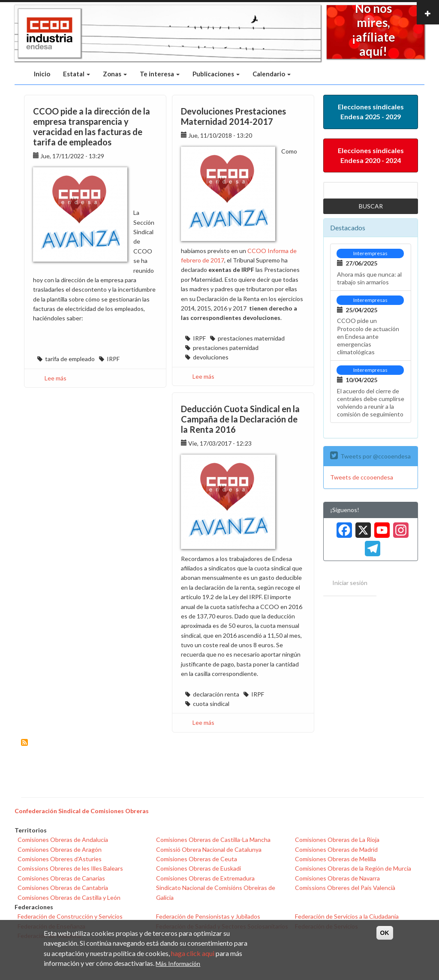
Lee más (56, 378)
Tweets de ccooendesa (362, 477)
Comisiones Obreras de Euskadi (198, 868)
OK (385, 933)
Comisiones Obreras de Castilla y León (69, 897)
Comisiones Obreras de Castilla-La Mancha (213, 840)
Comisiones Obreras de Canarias (61, 878)
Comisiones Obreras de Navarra (337, 878)
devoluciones (211, 357)
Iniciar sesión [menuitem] (350, 583)
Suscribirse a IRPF (24, 742)
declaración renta (216, 694)
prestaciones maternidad (251, 338)
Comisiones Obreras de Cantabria (63, 888)
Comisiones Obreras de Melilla (335, 859)
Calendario (272, 74)
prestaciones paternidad (226, 348)
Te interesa (160, 74)
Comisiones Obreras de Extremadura (205, 878)
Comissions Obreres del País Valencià (345, 888)
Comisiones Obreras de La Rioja (337, 840)
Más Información (178, 963)
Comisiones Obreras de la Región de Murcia (353, 868)
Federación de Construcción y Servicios (70, 916)
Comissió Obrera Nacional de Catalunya (209, 849)
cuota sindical (211, 704)
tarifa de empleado (70, 359)
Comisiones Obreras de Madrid (336, 849)
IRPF (113, 359)
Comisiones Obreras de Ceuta (197, 859)
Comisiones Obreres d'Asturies (60, 859)
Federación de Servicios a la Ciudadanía (347, 916)
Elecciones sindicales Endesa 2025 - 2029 (371, 112)
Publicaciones (216, 74)
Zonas (115, 74)
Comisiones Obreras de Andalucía (63, 840)
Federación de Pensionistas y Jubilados (208, 916)
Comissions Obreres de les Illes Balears (70, 868)
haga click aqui (193, 953)
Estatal (77, 74)
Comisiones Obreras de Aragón (60, 849)
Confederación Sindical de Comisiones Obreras (82, 811)
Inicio (42, 74)
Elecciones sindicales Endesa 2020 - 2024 (371, 155)
